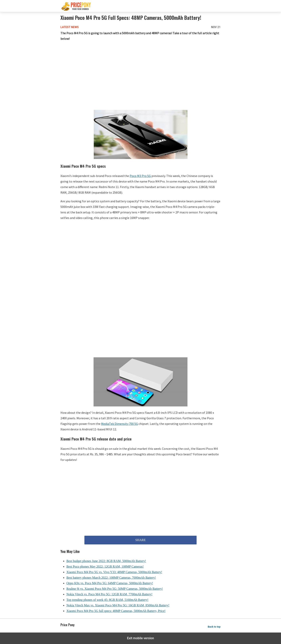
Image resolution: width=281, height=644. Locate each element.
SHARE (140, 540)
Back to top (214, 627)
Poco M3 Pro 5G (140, 176)
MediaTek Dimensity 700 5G (119, 424)
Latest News (70, 27)
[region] (140, 76)
